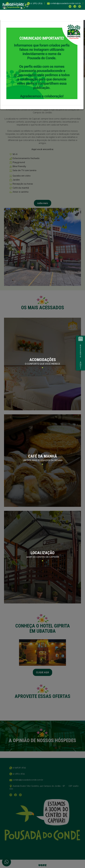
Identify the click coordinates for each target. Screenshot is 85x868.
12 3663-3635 (36, 3)
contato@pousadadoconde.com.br (65, 3)
